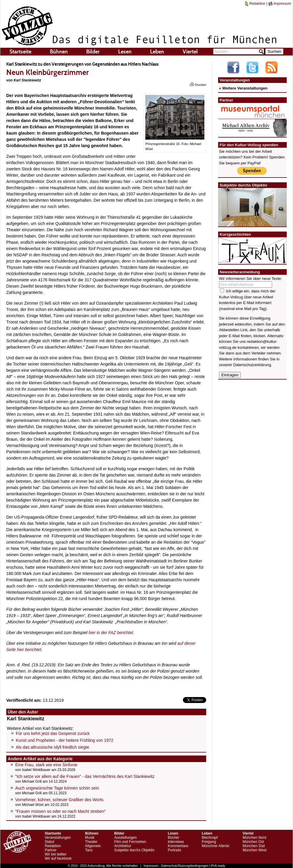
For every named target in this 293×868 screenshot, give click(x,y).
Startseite (20, 52)
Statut (49, 842)
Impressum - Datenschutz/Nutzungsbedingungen (176, 866)
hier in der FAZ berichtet (111, 633)
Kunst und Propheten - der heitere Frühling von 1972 (65, 740)
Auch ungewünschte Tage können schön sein (57, 788)
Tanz (89, 850)
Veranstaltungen (58, 838)
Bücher (173, 838)
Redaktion (255, 4)
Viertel (190, 52)
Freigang (209, 842)
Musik (90, 838)
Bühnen (59, 52)
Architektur (123, 846)
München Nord (254, 838)
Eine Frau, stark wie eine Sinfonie (46, 765)
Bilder (93, 52)
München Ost (253, 842)
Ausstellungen (125, 838)
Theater (91, 842)
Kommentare (178, 846)
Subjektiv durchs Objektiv (134, 850)
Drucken (198, 84)
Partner (51, 850)
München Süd (254, 846)
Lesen (125, 52)
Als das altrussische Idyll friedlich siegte (53, 747)
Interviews (176, 842)
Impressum (280, 4)
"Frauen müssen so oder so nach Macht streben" (60, 811)
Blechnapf (210, 838)
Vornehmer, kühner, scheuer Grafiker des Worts (59, 800)
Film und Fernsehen (130, 842)
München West (255, 850)
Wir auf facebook (58, 858)
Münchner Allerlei (215, 846)
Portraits (174, 850)
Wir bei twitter (56, 854)
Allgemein (93, 846)
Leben (157, 52)
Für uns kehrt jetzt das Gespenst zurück (53, 733)
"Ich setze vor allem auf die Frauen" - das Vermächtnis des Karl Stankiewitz (85, 776)
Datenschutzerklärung (252, 365)
